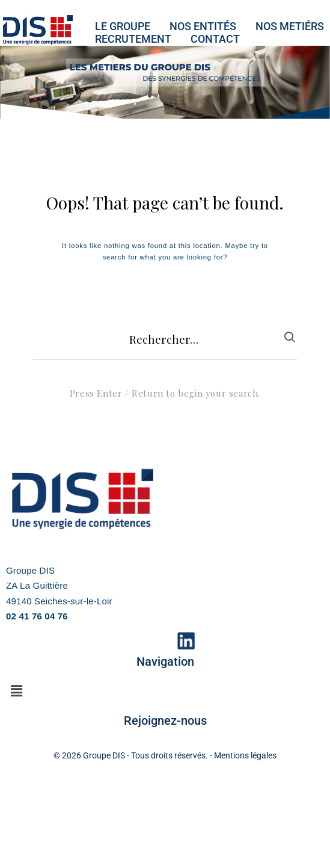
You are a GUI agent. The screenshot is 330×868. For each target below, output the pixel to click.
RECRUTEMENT (133, 39)
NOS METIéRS (290, 26)
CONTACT (215, 39)
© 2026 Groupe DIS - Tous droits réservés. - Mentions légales (165, 755)
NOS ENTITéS (203, 26)
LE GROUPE (123, 26)
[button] (16, 691)
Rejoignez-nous (165, 721)
